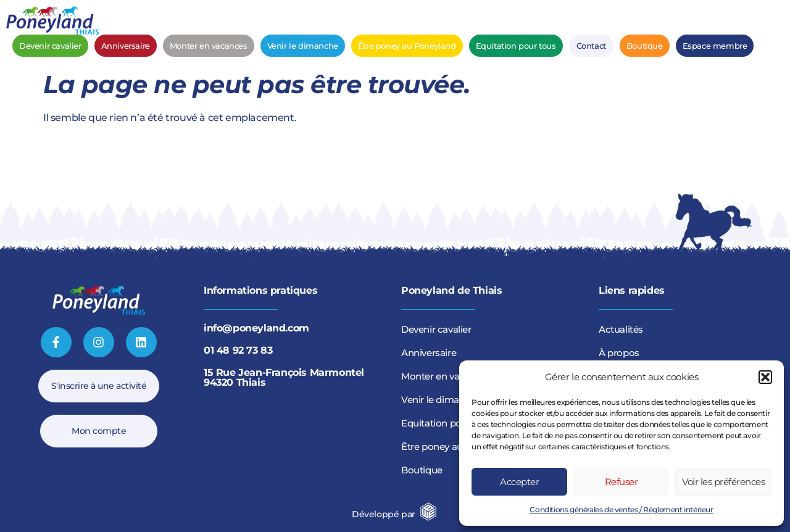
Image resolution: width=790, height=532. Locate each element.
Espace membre (715, 46)
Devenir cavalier (50, 46)
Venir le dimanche (303, 46)
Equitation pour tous (516, 46)
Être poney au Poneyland (407, 46)
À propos (619, 353)
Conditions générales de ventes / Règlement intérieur (621, 509)
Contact (591, 46)
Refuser (622, 482)
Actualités (621, 329)
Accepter (519, 482)
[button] (765, 377)
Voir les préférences (723, 482)
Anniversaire (126, 46)
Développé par (384, 514)
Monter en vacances (209, 46)
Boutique (645, 46)
